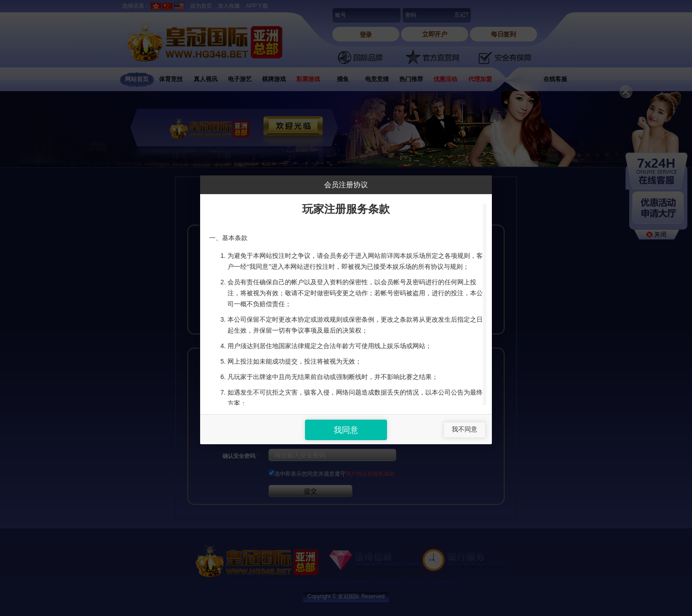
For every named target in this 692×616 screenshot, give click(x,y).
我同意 (346, 430)
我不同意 (465, 429)
